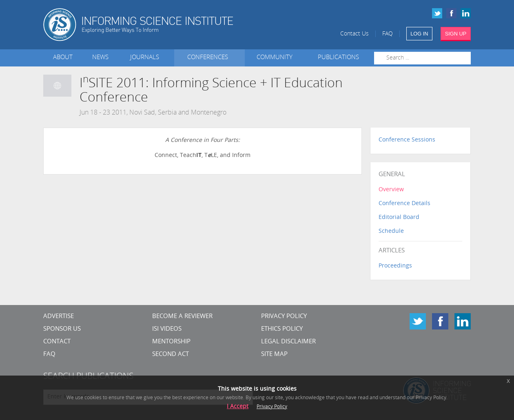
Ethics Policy (282, 329)
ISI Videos (167, 329)
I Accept (238, 407)
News (100, 58)
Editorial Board (399, 218)
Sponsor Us (62, 329)
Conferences (209, 58)
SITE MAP (274, 355)
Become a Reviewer (182, 317)
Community (275, 58)
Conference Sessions (407, 140)
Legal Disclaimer (288, 342)
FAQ (388, 34)
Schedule (391, 231)
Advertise (59, 317)
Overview (391, 190)
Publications (338, 58)
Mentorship (171, 342)
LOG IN (419, 34)
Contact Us (354, 34)
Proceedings (395, 266)
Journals (146, 58)
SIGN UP (456, 34)
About (63, 58)
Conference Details (404, 204)
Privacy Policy (284, 317)
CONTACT (57, 342)
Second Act (171, 355)
